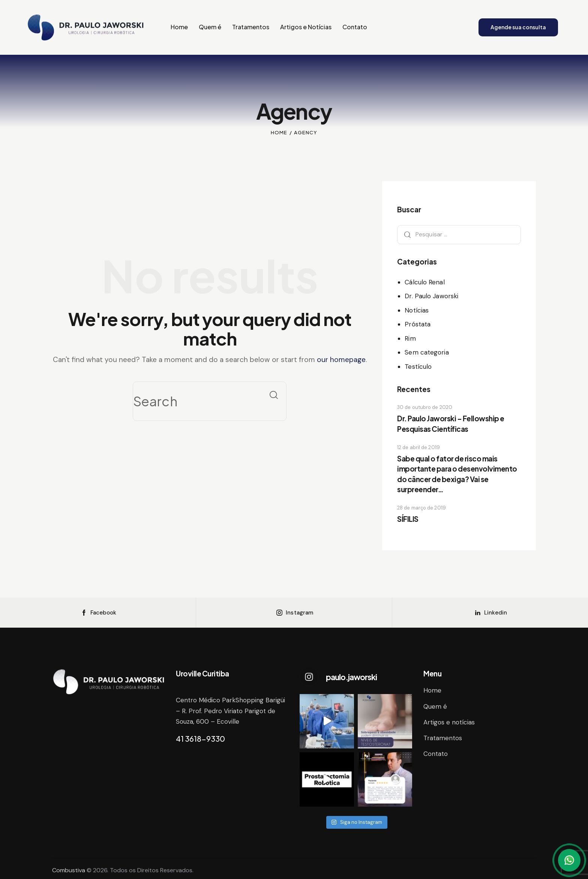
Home (279, 132)
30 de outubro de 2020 (425, 407)
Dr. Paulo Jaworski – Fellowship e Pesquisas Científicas (451, 424)
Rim (410, 338)
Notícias (417, 310)
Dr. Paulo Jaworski (431, 296)
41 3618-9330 (200, 739)
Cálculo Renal (424, 282)
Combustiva (69, 870)
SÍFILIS (408, 519)
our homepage (341, 360)
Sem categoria (427, 352)
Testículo (418, 367)
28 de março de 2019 (421, 508)
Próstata (418, 324)
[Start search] (274, 395)
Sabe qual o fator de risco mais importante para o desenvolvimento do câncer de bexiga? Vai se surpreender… (457, 474)
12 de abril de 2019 (418, 447)
